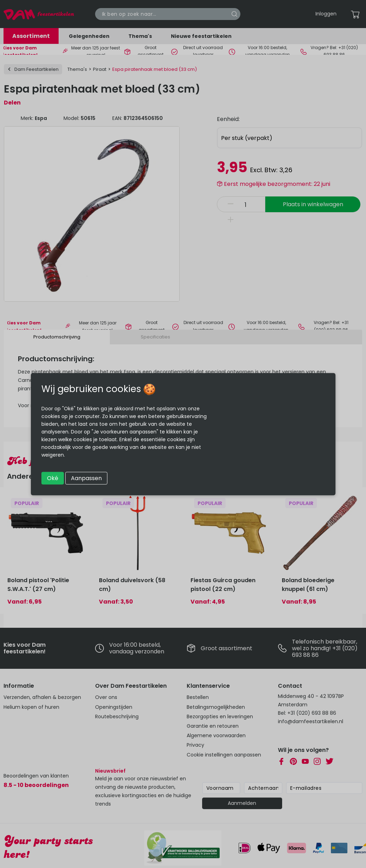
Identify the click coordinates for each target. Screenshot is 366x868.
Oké (53, 478)
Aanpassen (86, 478)
